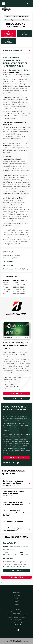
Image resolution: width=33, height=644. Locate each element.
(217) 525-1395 (8, 558)
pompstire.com (17, 458)
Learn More (16, 398)
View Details (16, 571)
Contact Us (17, 625)
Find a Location (16, 577)
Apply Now (16, 394)
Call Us (24, 35)
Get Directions (9, 41)
